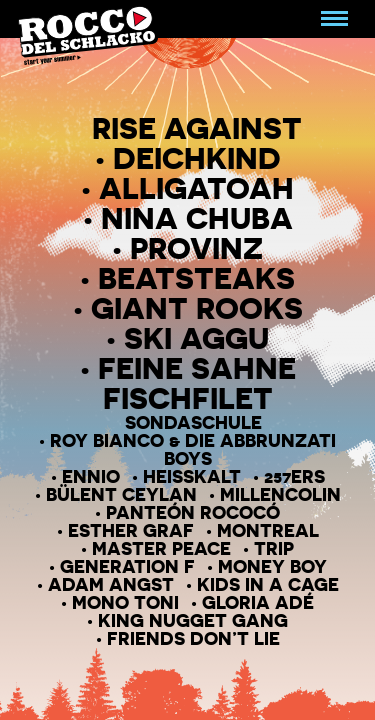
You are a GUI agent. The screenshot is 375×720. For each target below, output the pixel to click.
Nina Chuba (197, 218)
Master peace (161, 548)
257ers (294, 476)
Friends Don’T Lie (193, 638)
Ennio (91, 476)
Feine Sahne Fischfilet (197, 383)
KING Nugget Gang (193, 620)
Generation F (127, 566)
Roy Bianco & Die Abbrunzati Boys (193, 449)
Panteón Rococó (193, 512)
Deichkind (197, 158)
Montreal (268, 530)
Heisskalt (192, 476)
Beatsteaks (196, 278)
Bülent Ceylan (121, 494)
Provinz (196, 248)
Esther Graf (131, 530)
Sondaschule (193, 422)
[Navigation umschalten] (334, 19)
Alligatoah (196, 188)
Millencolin (280, 494)
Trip (274, 548)
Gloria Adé (258, 602)
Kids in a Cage (268, 584)
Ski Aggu (196, 338)
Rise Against (197, 128)
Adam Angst (111, 584)
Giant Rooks (197, 308)
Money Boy (272, 566)
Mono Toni (125, 602)
